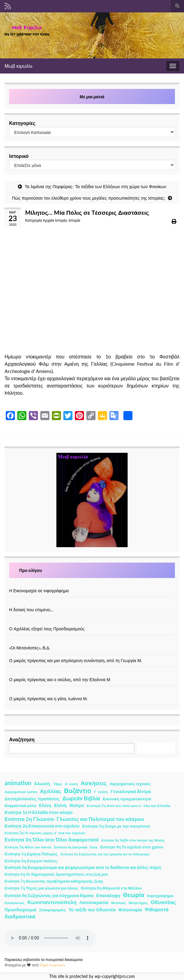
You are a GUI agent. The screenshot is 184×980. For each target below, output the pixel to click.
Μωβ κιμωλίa (18, 66)
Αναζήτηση (22, 739)
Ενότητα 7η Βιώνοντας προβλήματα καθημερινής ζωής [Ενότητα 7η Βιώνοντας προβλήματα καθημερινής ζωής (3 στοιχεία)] (54, 881)
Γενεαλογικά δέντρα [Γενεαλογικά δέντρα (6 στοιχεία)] (131, 791)
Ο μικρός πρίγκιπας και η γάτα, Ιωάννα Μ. (48, 699)
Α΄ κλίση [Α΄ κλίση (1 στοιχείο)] (71, 784)
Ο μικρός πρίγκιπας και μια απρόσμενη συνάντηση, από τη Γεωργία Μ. (75, 660)
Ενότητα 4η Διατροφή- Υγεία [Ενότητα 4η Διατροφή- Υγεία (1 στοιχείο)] (76, 847)
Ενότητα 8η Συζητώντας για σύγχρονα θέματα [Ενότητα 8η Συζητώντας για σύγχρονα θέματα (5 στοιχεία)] (49, 895)
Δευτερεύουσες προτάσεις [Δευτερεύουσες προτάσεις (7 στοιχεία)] (32, 799)
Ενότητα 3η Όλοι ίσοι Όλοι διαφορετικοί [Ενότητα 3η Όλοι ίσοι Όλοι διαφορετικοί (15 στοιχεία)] (52, 840)
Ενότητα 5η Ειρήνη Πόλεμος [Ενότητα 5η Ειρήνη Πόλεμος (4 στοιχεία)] (31, 854)
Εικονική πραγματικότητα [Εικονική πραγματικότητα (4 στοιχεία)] (127, 799)
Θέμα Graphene (52, 965)
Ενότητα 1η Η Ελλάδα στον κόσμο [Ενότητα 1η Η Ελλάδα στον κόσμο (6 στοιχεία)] (39, 812)
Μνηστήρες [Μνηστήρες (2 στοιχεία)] (138, 903)
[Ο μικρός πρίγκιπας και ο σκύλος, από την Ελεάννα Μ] (92, 673)
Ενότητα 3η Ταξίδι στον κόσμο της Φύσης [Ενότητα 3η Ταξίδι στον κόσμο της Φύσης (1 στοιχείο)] (133, 840)
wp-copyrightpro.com (115, 976)
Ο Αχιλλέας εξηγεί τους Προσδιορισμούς (47, 629)
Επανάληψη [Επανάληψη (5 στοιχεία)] (108, 895)
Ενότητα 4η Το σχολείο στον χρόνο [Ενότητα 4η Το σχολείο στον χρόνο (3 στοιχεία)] (132, 847)
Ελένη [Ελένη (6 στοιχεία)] (45, 805)
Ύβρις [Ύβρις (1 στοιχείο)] (57, 784)
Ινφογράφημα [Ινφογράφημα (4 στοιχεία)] (160, 896)
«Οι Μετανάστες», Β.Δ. (30, 648)
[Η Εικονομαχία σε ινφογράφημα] (92, 584)
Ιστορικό (19, 156)
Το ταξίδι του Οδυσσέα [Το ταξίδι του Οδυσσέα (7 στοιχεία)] (92, 910)
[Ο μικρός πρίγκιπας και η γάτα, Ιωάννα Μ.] (92, 692)
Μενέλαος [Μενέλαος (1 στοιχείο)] (119, 903)
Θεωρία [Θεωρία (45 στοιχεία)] (134, 895)
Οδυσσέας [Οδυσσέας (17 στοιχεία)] (163, 902)
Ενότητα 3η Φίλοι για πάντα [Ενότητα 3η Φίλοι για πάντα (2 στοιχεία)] (28, 847)
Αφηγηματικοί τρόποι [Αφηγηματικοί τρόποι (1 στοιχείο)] (21, 792)
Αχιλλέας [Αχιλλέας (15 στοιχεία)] (51, 791)
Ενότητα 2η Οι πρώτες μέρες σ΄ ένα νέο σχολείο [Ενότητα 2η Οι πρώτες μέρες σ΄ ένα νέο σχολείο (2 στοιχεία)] (45, 833)
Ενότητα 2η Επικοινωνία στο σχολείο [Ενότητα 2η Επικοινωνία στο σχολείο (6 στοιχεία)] (42, 826)
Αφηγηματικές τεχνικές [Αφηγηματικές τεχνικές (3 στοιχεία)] (130, 784)
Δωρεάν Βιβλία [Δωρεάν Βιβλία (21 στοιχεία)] (81, 798)
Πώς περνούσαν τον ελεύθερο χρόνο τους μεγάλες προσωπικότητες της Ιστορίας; (88, 198)
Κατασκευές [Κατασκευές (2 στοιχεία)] (15, 903)
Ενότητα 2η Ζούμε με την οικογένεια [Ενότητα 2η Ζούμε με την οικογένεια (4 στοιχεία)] (116, 826)
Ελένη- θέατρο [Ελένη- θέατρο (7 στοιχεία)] (69, 805)
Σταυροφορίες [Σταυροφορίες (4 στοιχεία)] (52, 910)
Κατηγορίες (22, 123)
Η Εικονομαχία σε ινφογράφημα (39, 591)
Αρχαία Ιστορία (55, 220)
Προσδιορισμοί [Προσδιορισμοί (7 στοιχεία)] (20, 910)
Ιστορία (74, 220)
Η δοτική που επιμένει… (31, 610)
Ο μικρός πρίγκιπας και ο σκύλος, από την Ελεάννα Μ (60, 679)
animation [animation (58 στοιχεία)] (18, 783)
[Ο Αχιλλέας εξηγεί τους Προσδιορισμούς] (92, 622)
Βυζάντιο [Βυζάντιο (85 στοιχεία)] (78, 791)
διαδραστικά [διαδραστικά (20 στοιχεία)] (20, 916)
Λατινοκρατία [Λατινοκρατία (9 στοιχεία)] (94, 902)
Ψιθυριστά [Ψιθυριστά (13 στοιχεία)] (157, 909)
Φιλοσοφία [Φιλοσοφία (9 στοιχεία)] (130, 910)
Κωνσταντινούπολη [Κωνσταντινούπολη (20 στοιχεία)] (52, 902)
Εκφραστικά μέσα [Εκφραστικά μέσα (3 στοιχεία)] (20, 806)
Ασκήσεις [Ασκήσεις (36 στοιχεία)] (94, 783)
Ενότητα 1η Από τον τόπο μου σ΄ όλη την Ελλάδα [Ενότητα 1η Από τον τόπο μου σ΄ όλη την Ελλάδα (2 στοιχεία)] (128, 806)
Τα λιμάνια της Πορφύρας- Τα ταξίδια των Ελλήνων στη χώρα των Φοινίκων (95, 186)
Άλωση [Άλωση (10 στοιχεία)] (42, 783)
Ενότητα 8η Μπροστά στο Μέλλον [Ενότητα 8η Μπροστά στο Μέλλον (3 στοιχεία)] (111, 888)
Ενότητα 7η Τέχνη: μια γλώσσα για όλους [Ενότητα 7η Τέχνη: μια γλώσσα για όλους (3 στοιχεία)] (41, 888)
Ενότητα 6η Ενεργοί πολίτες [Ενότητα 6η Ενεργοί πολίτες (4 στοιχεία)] (31, 861)
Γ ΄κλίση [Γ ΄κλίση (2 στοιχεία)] (101, 792)
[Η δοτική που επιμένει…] (92, 603)
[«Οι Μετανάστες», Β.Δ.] (92, 641)
